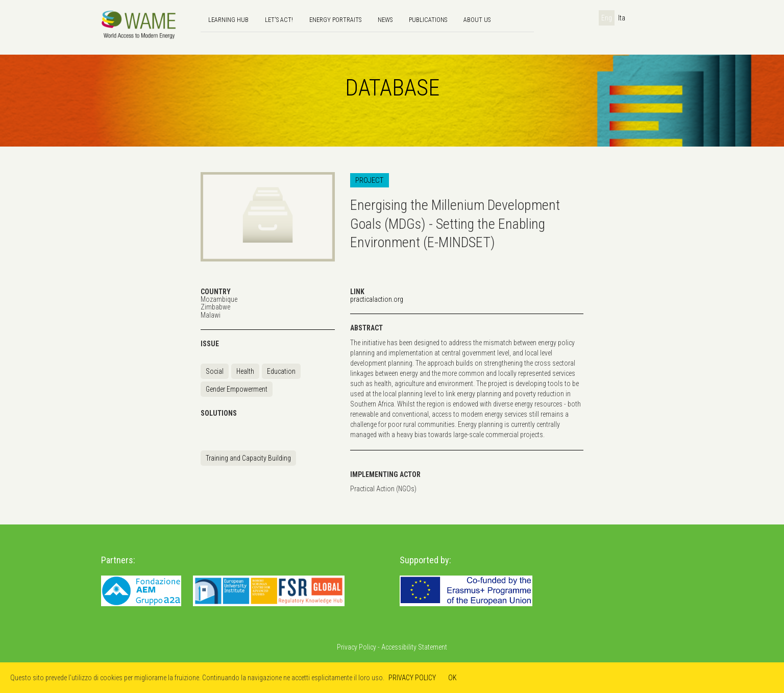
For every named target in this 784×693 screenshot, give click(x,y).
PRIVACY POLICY (412, 678)
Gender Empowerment (237, 389)
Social (215, 371)
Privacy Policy (357, 647)
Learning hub (228, 20)
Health (245, 371)
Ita (622, 18)
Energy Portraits (335, 20)
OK (452, 678)
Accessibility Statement (414, 647)
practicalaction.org (377, 299)
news (385, 20)
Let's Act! (279, 20)
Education (281, 371)
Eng (607, 18)
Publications (428, 20)
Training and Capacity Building (248, 458)
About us (477, 20)
